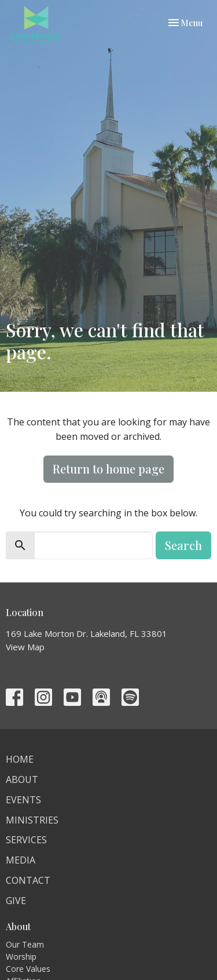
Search (183, 545)
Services (26, 840)
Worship (21, 957)
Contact (28, 880)
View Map (25, 647)
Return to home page (108, 469)
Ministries (32, 820)
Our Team (25, 944)
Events (23, 800)
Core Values (28, 969)
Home (20, 759)
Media (21, 860)
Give (16, 901)
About (22, 779)
